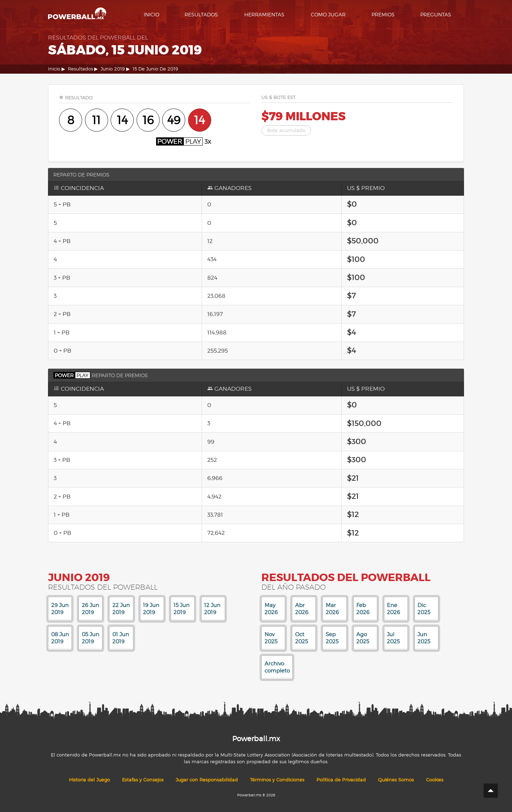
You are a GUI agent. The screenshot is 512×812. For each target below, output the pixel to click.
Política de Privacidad (341, 780)
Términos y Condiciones (277, 780)
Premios (383, 14)
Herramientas (264, 14)
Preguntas (436, 14)
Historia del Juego (89, 780)
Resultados (201, 14)
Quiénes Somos (396, 780)
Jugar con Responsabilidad (207, 780)
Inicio (151, 14)
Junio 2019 (113, 69)
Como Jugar (328, 14)
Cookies (435, 780)
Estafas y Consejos (143, 780)
